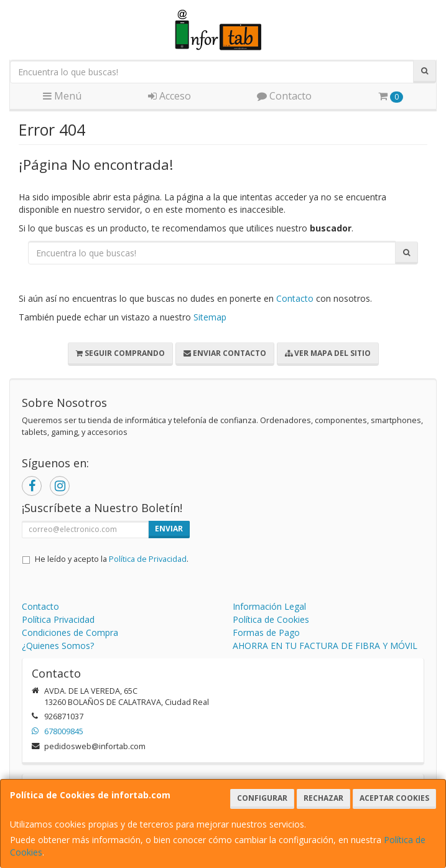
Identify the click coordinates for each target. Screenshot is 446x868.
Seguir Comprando (120, 353)
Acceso (170, 96)
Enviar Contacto (225, 353)
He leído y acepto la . (112, 559)
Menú (62, 96)
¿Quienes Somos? (58, 646)
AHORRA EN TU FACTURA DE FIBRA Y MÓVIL (325, 646)
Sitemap (210, 317)
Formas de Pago (266, 632)
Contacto (284, 96)
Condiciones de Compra (70, 632)
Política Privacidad (58, 619)
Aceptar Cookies (394, 798)
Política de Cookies (271, 619)
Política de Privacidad (148, 559)
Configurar (262, 798)
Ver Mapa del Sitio (328, 353)
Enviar (169, 529)
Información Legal (269, 606)
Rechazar (323, 798)
